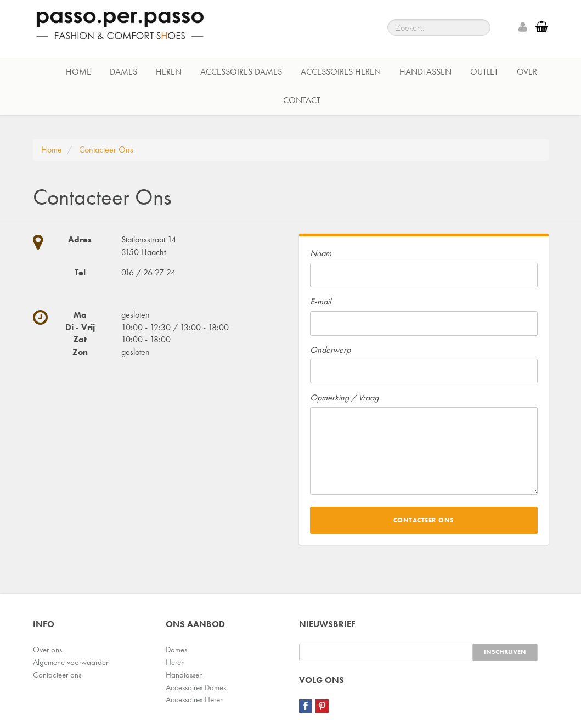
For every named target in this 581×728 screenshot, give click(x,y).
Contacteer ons (57, 675)
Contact (302, 100)
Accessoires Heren (341, 72)
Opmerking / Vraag (344, 397)
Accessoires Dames (241, 72)
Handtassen (425, 72)
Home (78, 72)
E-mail (320, 301)
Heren (169, 72)
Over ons (47, 650)
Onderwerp (330, 350)
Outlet (484, 72)
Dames (123, 72)
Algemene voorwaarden (71, 662)
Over (527, 72)
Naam (321, 253)
